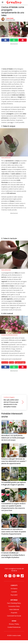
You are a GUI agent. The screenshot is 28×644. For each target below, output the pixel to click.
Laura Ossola (10, 18)
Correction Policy (14, 606)
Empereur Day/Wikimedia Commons (9, 335)
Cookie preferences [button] (14, 627)
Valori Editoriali (14, 609)
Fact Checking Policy (14, 603)
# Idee (11, 362)
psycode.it (14, 595)
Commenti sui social (14, 616)
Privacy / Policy (14, 624)
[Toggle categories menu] (3, 2)
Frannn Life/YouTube (6, 158)
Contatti (14, 592)
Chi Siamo (14, 589)
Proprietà (14, 613)
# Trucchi (5, 362)
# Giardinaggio (20, 362)
